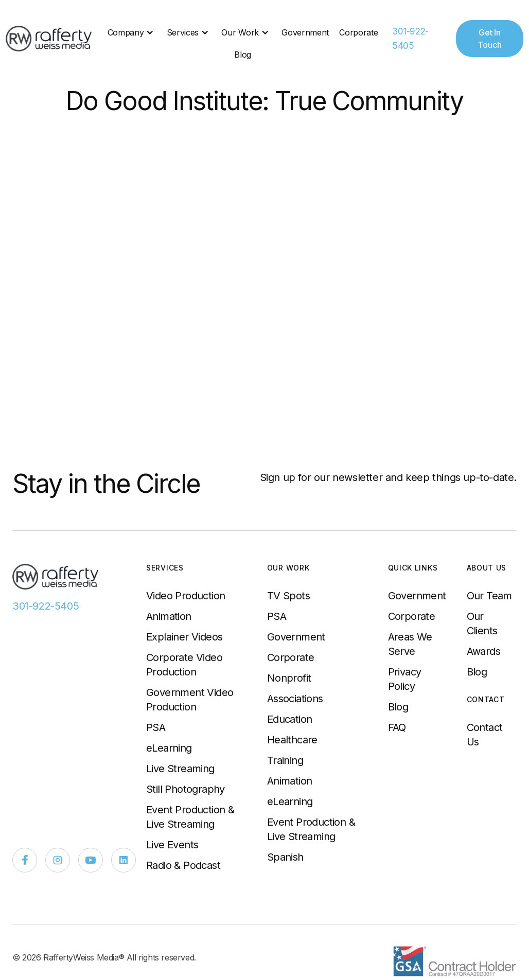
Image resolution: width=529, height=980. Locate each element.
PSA (156, 727)
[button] (132, 32)
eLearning (169, 748)
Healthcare (292, 740)
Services (183, 32)
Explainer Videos (184, 637)
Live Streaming (180, 769)
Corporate (358, 32)
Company (126, 32)
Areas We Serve (410, 644)
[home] (49, 39)
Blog (243, 55)
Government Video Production (190, 700)
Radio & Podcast (183, 865)
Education (290, 719)
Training (285, 760)
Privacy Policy (405, 679)
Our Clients (482, 623)
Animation (169, 616)
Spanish (285, 857)
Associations (295, 699)
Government (305, 32)
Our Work (240, 32)
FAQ (397, 727)
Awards (483, 651)
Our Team (489, 596)
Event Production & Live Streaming (190, 817)
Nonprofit (289, 678)
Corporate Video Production (184, 665)
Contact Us (485, 735)
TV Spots (288, 596)
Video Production (186, 596)
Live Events (172, 845)
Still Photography (186, 789)
